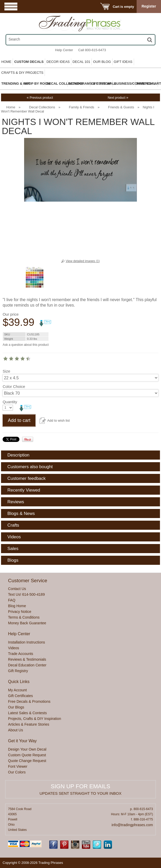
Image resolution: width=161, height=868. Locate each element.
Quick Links (19, 682)
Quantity (10, 402)
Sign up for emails (80, 786)
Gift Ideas (123, 62)
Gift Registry (18, 671)
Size (6, 371)
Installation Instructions (26, 642)
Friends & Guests (121, 107)
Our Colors (17, 772)
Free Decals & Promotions (29, 701)
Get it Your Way (22, 741)
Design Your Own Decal (27, 749)
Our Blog (102, 62)
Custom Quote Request (27, 755)
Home (6, 62)
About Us (16, 730)
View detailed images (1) (83, 261)
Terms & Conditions (24, 617)
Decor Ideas (58, 62)
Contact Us (17, 589)
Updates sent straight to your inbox (81, 793)
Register (149, 6)
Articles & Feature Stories (29, 724)
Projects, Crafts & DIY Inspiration (34, 719)
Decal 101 (81, 62)
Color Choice (14, 386)
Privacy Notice (20, 612)
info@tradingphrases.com (132, 825)
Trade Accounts (21, 654)
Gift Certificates (20, 696)
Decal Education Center (27, 665)
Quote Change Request (27, 761)
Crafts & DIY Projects (22, 73)
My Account (17, 690)
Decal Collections (42, 107)
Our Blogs (16, 707)
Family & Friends (82, 107)
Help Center (64, 50)
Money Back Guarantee (27, 623)
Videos (14, 648)
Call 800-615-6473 (92, 50)
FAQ (12, 600)
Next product (118, 98)
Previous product (40, 98)
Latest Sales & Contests (27, 713)
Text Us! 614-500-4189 (26, 594)
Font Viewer (18, 766)
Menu (11, 6)
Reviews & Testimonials (27, 659)
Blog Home (17, 606)
